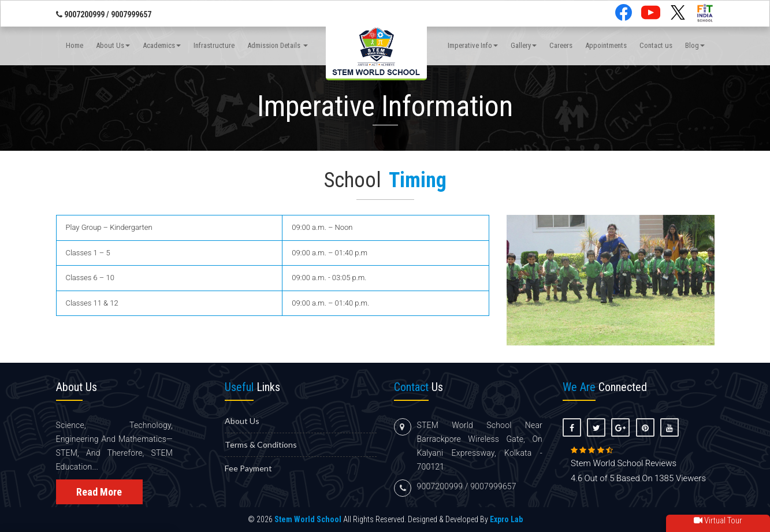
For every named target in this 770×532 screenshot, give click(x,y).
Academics (162, 45)
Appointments (606, 45)
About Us (113, 45)
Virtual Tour (718, 520)
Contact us (656, 45)
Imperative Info (473, 45)
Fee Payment (248, 468)
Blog (695, 45)
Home (75, 45)
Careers (561, 45)
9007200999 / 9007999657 (104, 14)
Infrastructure (214, 45)
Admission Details (278, 45)
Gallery (524, 45)
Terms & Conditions (261, 444)
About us (242, 421)
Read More (99, 492)
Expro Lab (506, 519)
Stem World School (308, 519)
